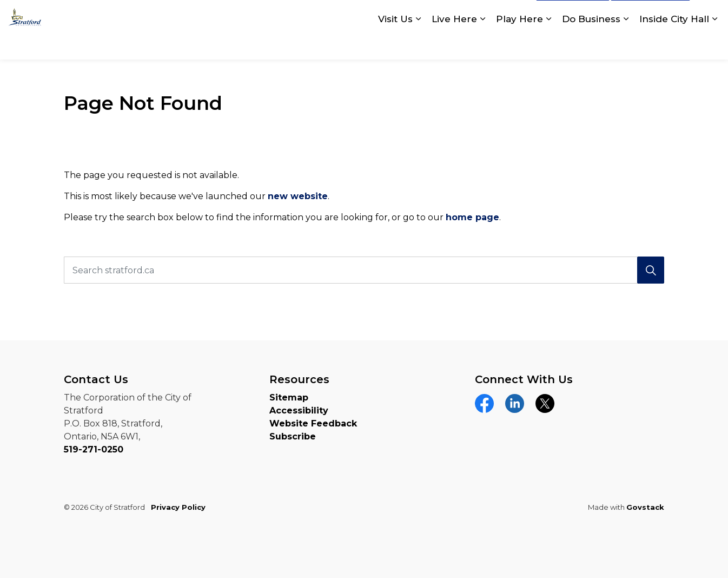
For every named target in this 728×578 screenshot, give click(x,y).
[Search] (651, 270)
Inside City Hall (674, 44)
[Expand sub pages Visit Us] (418, 45)
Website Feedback (313, 423)
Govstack (645, 507)
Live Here (454, 44)
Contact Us (573, 15)
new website (298, 196)
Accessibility (299, 410)
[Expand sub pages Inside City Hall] (714, 45)
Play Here (519, 44)
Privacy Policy (178, 507)
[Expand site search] (709, 15)
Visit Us (395, 44)
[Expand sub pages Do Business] (626, 45)
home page (472, 217)
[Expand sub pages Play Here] (548, 45)
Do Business (591, 44)
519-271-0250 (94, 449)
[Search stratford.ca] (364, 270)
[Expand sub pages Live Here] (482, 45)
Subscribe (293, 436)
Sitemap (289, 398)
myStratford (650, 15)
